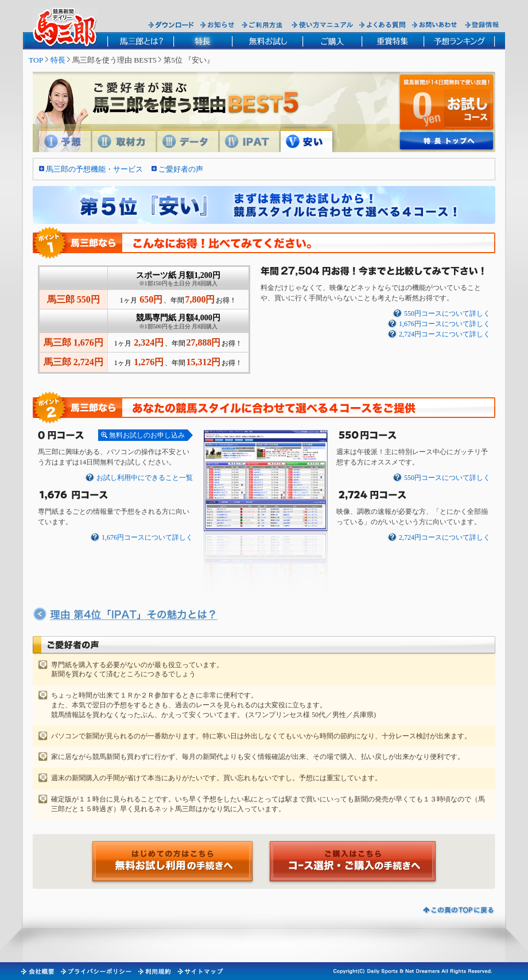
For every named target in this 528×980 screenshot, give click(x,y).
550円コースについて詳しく (447, 314)
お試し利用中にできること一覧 (145, 478)
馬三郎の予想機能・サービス (94, 169)
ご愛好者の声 (181, 169)
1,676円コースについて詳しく (444, 324)
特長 (58, 60)
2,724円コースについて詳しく (444, 334)
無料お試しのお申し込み (147, 435)
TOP (36, 60)
